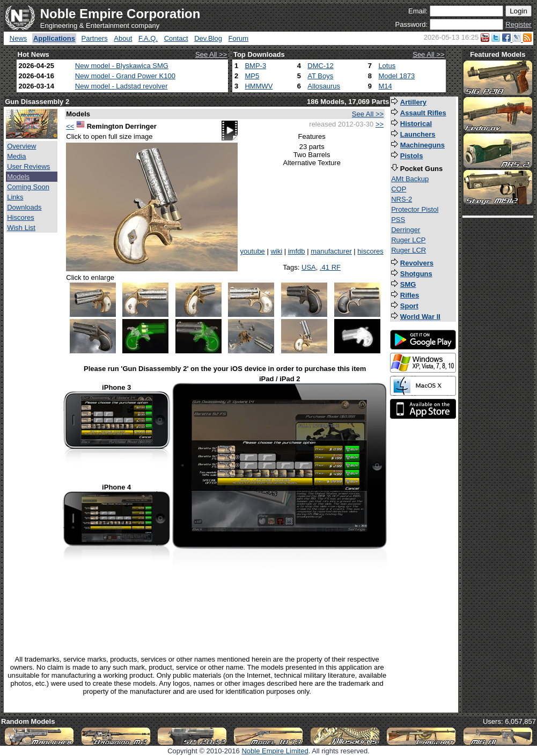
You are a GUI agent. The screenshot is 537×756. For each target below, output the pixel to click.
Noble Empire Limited (275, 751)
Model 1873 (396, 76)
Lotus (387, 66)
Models (18, 177)
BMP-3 (255, 66)
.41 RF (330, 267)
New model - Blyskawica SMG (122, 66)
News (19, 38)
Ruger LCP (408, 240)
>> (380, 124)
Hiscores (21, 217)
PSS (398, 220)
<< (70, 126)
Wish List (21, 228)
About (123, 38)
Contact (176, 38)
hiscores (370, 251)
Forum (239, 38)
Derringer (406, 230)
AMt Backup (410, 179)
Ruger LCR (409, 250)
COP (399, 189)
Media (16, 156)
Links (15, 197)
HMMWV (259, 86)
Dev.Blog (208, 38)
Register (518, 24)
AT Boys (320, 76)
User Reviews (28, 166)
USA (309, 267)
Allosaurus (324, 86)
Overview (21, 146)
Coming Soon (28, 187)
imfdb (297, 251)
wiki (276, 251)
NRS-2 (402, 199)
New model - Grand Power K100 (125, 76)
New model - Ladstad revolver (122, 86)
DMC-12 (320, 66)
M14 (385, 86)
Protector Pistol (415, 209)
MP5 (252, 76)
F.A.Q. (148, 38)
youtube (253, 251)
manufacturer (331, 251)
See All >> (211, 54)
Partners (95, 38)
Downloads (24, 207)
